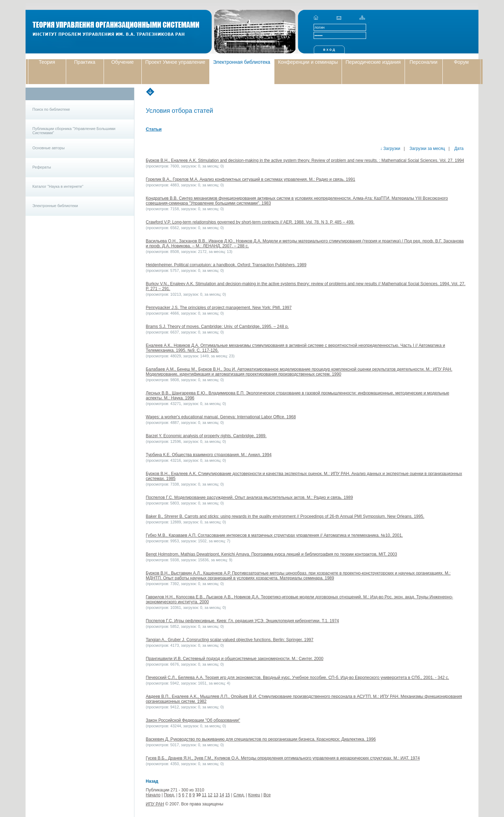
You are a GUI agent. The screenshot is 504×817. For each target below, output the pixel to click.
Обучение (122, 62)
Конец (254, 795)
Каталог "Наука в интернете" (58, 186)
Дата (458, 149)
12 (210, 795)
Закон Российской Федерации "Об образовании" (193, 720)
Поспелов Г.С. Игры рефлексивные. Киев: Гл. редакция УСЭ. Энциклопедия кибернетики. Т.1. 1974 (243, 621)
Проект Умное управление (175, 62)
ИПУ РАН (155, 804)
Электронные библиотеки (55, 206)
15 (228, 795)
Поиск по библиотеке (51, 109)
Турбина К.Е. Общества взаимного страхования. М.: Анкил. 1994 (209, 455)
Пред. (169, 795)
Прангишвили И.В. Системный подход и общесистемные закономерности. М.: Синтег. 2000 (235, 659)
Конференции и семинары (308, 62)
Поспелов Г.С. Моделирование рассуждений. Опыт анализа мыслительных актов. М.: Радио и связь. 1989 (250, 497)
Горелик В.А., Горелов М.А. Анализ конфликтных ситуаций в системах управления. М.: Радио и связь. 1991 (251, 179)
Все (267, 795)
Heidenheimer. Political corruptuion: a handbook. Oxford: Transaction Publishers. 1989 (226, 265)
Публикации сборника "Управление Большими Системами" (74, 131)
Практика (85, 62)
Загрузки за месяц (427, 149)
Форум (461, 62)
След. (239, 795)
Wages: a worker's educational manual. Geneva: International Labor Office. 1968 (221, 417)
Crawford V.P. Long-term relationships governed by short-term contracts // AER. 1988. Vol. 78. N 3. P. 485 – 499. (250, 222)
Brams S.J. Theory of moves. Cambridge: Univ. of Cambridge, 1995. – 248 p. (217, 327)
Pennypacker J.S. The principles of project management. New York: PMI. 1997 (219, 308)
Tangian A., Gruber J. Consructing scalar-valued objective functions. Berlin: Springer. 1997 (230, 640)
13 (216, 795)
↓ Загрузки (390, 149)
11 (204, 795)
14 (222, 795)
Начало (153, 795)
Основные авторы (49, 148)
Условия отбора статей (180, 111)
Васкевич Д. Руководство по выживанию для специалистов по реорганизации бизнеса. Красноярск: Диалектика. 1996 (261, 739)
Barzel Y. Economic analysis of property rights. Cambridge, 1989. (206, 436)
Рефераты (42, 167)
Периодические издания (373, 62)
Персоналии (423, 62)
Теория (47, 62)
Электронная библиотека (242, 62)
